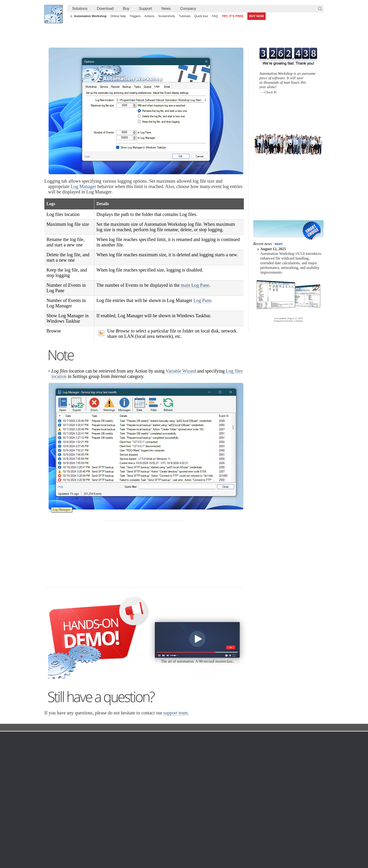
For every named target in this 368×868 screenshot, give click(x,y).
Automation (146, 737)
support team (176, 713)
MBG (224, 772)
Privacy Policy (280, 755)
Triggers (135, 16)
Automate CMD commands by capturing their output (173, 830)
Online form (278, 750)
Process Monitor (189, 795)
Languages (57, 750)
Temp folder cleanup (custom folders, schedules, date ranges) (180, 825)
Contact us (278, 744)
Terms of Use (58, 744)
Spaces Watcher (189, 784)
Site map (55, 755)
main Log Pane (195, 285)
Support (146, 9)
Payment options (233, 761)
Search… (320, 9)
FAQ (215, 16)
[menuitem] (80, 9)
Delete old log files (271, 830)
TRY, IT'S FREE (233, 16)
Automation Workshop (90, 16)
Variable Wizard (181, 371)
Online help (118, 16)
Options (146, 728)
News (166, 9)
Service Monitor (189, 789)
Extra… (183, 800)
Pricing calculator (233, 755)
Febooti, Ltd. (53, 14)
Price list (227, 767)
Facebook (152, 851)
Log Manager (83, 186)
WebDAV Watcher (191, 767)
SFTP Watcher (188, 761)
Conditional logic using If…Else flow (284, 820)
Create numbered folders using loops (285, 825)
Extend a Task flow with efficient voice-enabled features (89, 820)
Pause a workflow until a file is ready (75, 830)
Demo (140, 789)
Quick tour (201, 16)
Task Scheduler (189, 744)
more (279, 244)
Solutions (80, 9)
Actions (149, 16)
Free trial (93, 744)
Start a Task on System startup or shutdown (81, 825)
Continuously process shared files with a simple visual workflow (181, 820)
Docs (130, 728)
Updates (92, 761)
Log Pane (202, 300)
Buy (126, 9)
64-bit (90, 772)
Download (105, 9)
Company (188, 9)
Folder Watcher (189, 750)
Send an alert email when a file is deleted (165, 836)
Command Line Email (102, 755)
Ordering (228, 737)
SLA (273, 761)
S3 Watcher (186, 772)
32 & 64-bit (94, 767)
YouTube (137, 851)
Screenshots (167, 16)
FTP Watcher (187, 755)
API (138, 772)
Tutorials (185, 16)
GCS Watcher (188, 778)
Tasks (140, 767)
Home (54, 737)
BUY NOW (257, 16)
